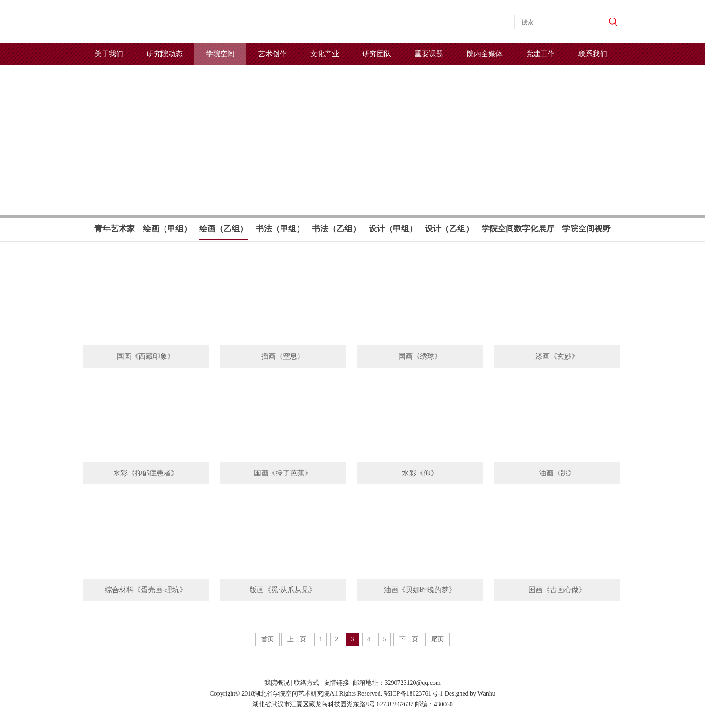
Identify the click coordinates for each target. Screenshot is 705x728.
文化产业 (325, 54)
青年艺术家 (115, 229)
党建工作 (540, 54)
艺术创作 (272, 54)
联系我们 (593, 54)
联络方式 (307, 683)
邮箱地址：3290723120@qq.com (397, 683)
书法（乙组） (336, 229)
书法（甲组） (280, 229)
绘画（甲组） (167, 229)
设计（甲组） (393, 229)
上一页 (297, 639)
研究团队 (377, 54)
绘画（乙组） (223, 232)
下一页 (409, 639)
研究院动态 (165, 54)
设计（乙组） (449, 229)
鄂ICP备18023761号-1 (413, 694)
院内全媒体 (485, 54)
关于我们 (109, 54)
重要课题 (429, 54)
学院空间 (220, 54)
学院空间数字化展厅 (518, 229)
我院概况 (277, 683)
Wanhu (486, 694)
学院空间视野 (586, 229)
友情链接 (336, 683)
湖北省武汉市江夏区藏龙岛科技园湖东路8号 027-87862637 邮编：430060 (352, 704)
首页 (268, 639)
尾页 (437, 639)
